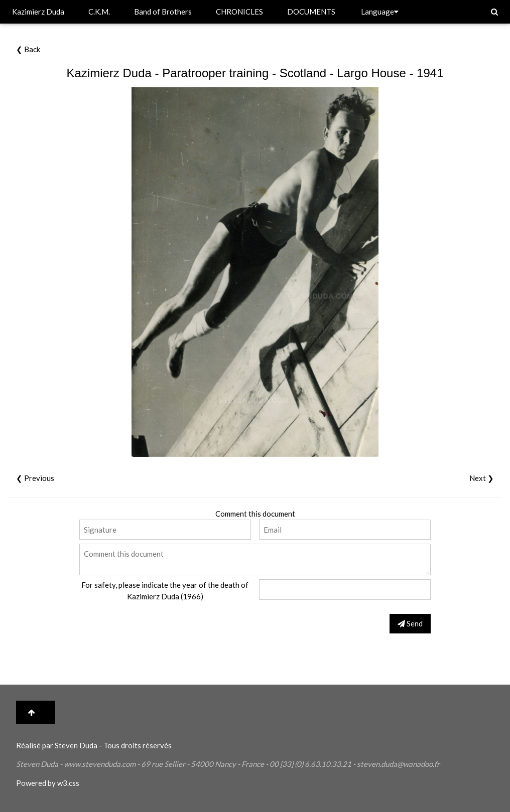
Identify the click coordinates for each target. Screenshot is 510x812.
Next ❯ (482, 478)
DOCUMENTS (311, 12)
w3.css (68, 783)
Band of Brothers (163, 12)
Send (410, 623)
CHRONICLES (239, 12)
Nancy (225, 764)
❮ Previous (35, 478)
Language (380, 12)
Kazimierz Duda (38, 12)
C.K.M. (99, 12)
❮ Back (28, 49)
